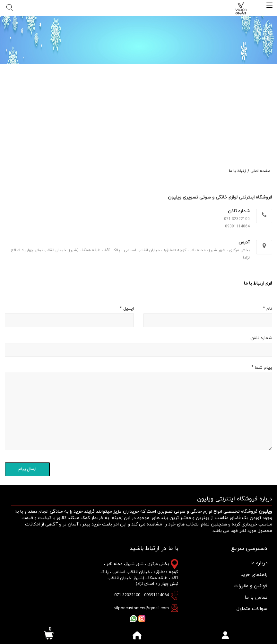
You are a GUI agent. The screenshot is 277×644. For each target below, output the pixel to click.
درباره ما (259, 563)
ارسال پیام (27, 469)
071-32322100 (237, 219)
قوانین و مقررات (251, 586)
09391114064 (237, 226)
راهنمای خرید (254, 575)
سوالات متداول (252, 609)
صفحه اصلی (260, 171)
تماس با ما (256, 598)
